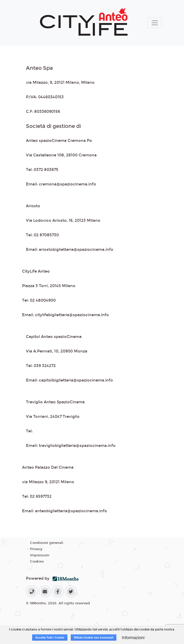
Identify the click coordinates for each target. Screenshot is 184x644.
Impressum (40, 555)
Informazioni (133, 638)
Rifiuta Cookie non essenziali (94, 638)
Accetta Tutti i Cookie (50, 638)
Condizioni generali (47, 543)
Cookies (37, 562)
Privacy (36, 549)
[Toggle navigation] (155, 23)
